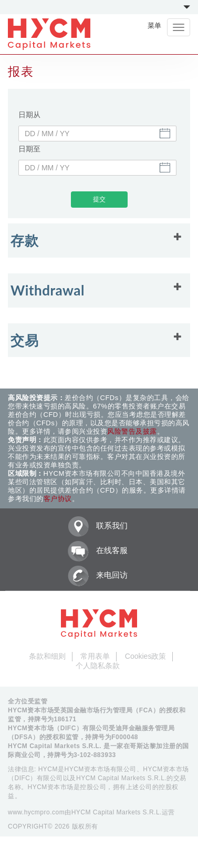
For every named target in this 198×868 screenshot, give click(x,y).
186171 (65, 719)
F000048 (125, 737)
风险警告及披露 (132, 431)
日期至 (29, 149)
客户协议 (58, 499)
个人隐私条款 (98, 666)
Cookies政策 (146, 656)
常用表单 (95, 656)
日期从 (29, 115)
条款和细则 (47, 656)
